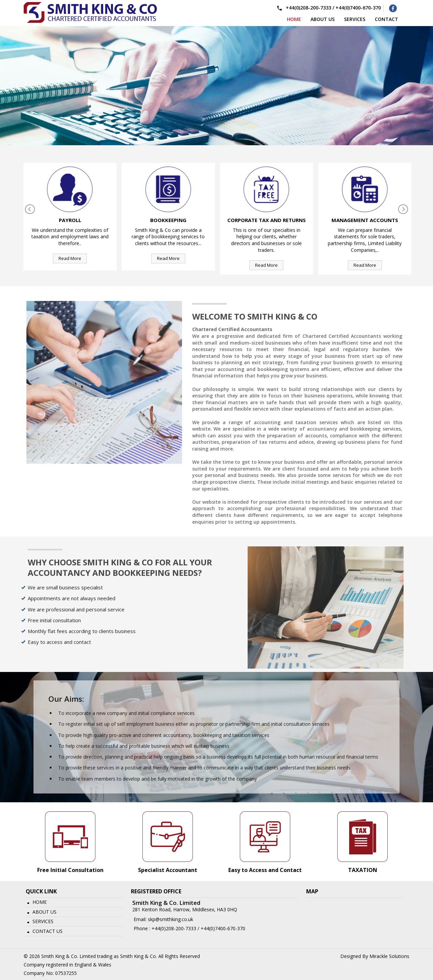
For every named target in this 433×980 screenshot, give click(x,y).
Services (43, 921)
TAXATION (363, 870)
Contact (386, 19)
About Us (44, 912)
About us (323, 19)
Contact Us (48, 931)
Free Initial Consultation (70, 870)
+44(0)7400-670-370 (358, 8)
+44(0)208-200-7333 (309, 8)
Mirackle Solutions (389, 956)
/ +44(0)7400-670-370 (221, 928)
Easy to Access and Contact (265, 870)
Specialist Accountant (168, 870)
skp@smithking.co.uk (170, 919)
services (355, 19)
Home (294, 19)
